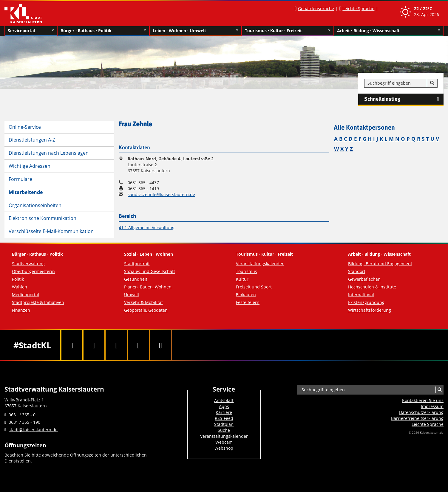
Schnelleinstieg (404, 99)
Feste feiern (248, 302)
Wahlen (20, 287)
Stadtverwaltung (28, 264)
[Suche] (432, 83)
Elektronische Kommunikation (43, 218)
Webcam (224, 442)
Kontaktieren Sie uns (423, 400)
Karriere (224, 412)
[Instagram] (138, 345)
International (361, 295)
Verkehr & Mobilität (143, 302)
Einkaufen (246, 295)
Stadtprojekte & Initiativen (38, 302)
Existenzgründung (366, 302)
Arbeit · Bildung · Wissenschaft (389, 31)
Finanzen (21, 310)
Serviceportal (31, 31)
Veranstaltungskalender (260, 264)
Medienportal (26, 295)
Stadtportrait (137, 264)
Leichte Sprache (358, 8)
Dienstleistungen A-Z (32, 140)
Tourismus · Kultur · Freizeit (288, 31)
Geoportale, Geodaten (146, 310)
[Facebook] (72, 345)
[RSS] (160, 345)
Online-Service (25, 127)
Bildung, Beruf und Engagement (380, 264)
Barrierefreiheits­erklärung (417, 418)
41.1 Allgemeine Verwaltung (147, 228)
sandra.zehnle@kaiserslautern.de (161, 194)
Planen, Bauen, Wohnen (148, 287)
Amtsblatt (224, 400)
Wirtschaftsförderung (370, 310)
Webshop (224, 448)
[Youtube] (116, 345)
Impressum (432, 406)
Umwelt (132, 295)
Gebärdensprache (316, 8)
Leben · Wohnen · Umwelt (196, 31)
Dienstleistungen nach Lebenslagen (49, 153)
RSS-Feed (224, 418)
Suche (224, 430)
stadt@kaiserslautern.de (33, 430)
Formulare (20, 179)
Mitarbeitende (26, 192)
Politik (18, 279)
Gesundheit (136, 279)
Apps (224, 406)
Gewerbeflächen (364, 279)
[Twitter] (94, 345)
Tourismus (247, 271)
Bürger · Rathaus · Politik (103, 31)
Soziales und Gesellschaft (150, 271)
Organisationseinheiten (35, 205)
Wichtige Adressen (30, 166)
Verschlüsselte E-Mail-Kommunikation (51, 231)
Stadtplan (224, 424)
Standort (357, 271)
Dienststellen (18, 461)
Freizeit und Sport (254, 287)
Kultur (242, 279)
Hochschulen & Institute (372, 287)
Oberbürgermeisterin (33, 271)
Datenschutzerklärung (421, 412)
